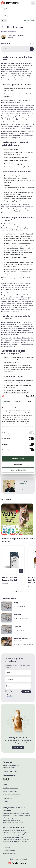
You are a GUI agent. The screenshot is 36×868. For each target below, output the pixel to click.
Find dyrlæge (7, 798)
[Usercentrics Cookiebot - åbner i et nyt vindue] (26, 396)
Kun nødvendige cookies (18, 470)
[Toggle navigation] (33, 3)
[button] (15, 591)
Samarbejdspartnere (10, 791)
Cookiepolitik (7, 847)
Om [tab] (29, 401)
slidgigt (17, 211)
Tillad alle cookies (18, 458)
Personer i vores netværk (11, 795)
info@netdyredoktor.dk (11, 771)
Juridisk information (9, 853)
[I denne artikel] (18, 49)
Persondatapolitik (9, 850)
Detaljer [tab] (18, 401)
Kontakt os (7, 802)
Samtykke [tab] (7, 401)
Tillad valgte (18, 464)
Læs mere (10, 697)
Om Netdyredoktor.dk (10, 788)
